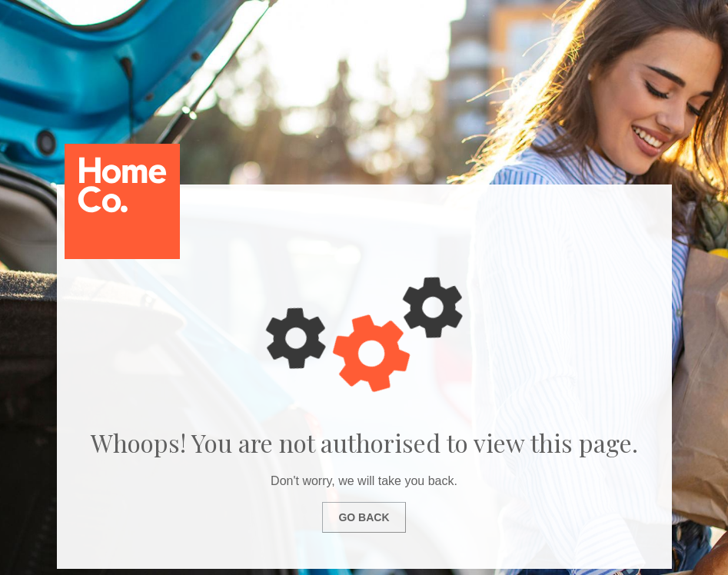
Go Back (364, 517)
